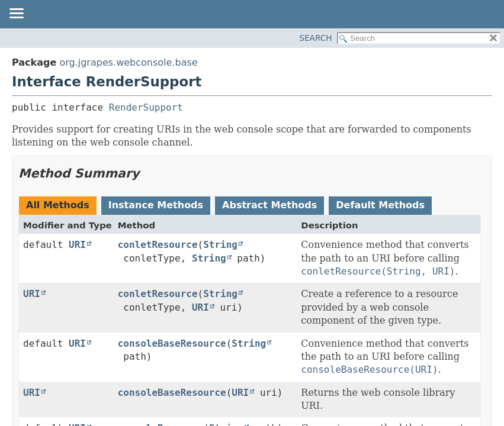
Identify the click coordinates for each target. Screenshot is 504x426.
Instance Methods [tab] (156, 205)
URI (77, 245)
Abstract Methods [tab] (269, 205)
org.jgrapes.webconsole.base (128, 62)
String (220, 245)
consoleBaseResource (172, 343)
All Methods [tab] (58, 205)
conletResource (158, 245)
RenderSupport (146, 107)
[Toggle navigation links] (16, 14)
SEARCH (315, 38)
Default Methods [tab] (380, 205)
